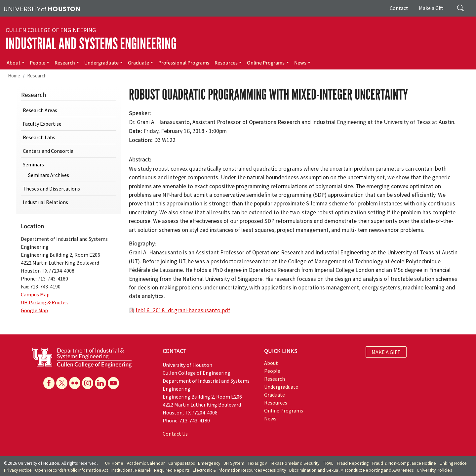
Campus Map (35, 294)
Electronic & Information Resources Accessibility (239, 470)
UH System (234, 463)
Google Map (34, 310)
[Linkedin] (100, 383)
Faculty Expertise (42, 124)
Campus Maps (181, 463)
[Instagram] (88, 383)
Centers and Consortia (48, 151)
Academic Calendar (146, 463)
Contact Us (175, 434)
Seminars (33, 164)
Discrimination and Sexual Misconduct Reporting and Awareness (351, 470)
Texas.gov (257, 463)
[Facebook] (49, 383)
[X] (62, 383)
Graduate (139, 63)
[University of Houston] (42, 8)
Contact (399, 8)
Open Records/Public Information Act (72, 470)
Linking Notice (453, 463)
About (14, 63)
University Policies (434, 470)
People (38, 63)
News (300, 63)
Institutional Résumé (131, 470)
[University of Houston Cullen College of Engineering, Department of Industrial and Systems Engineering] (82, 357)
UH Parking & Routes (44, 302)
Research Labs (39, 137)
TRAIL (328, 463)
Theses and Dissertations (51, 189)
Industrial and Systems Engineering (91, 44)
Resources (226, 63)
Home (14, 76)
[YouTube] (113, 383)
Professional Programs (184, 63)
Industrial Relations (45, 202)
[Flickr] (75, 383)
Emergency (209, 463)
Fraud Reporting (353, 463)
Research (65, 63)
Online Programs (266, 63)
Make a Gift (431, 8)
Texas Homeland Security (295, 463)
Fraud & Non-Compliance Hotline (404, 463)
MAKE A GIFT (386, 352)
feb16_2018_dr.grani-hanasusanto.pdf (183, 310)
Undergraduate (101, 63)
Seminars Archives (49, 175)
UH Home (114, 463)
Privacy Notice (18, 470)
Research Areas (40, 110)
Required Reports (172, 470)
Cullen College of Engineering (51, 30)
